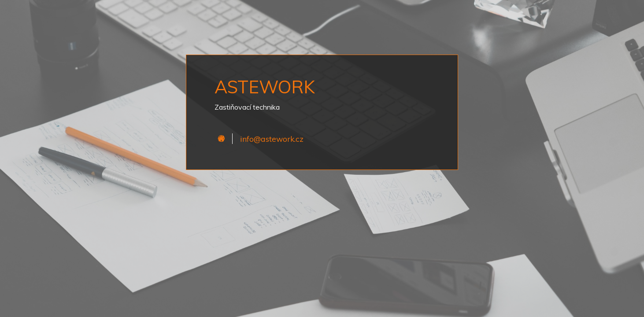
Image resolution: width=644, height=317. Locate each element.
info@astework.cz (272, 139)
